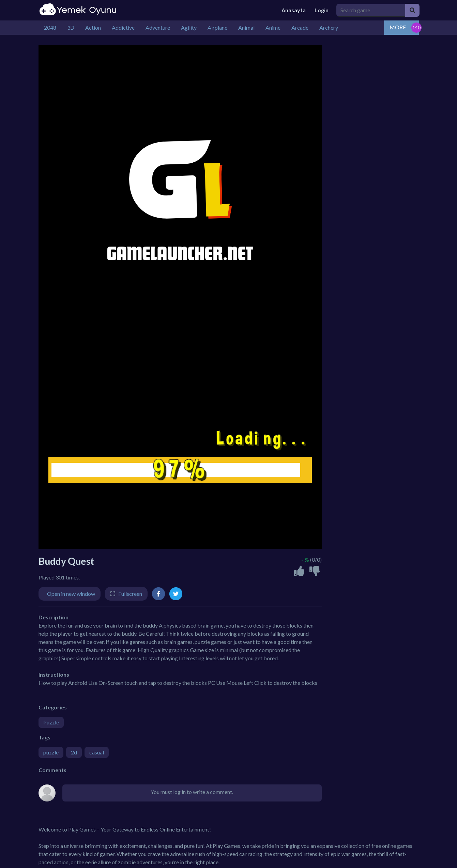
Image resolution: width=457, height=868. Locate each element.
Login (322, 10)
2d (74, 752)
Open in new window (71, 594)
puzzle (51, 752)
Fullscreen (130, 594)
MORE (398, 27)
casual (97, 752)
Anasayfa (294, 10)
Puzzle (51, 722)
